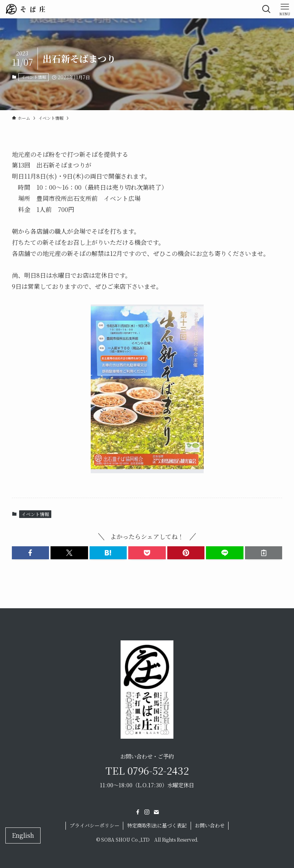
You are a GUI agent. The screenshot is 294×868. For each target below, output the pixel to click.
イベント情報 (34, 77)
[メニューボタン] (285, 9)
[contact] (156, 812)
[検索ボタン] (266, 9)
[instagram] (147, 812)
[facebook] (138, 812)
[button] (31, 553)
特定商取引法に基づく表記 (157, 825)
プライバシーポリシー (95, 825)
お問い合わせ (210, 825)
